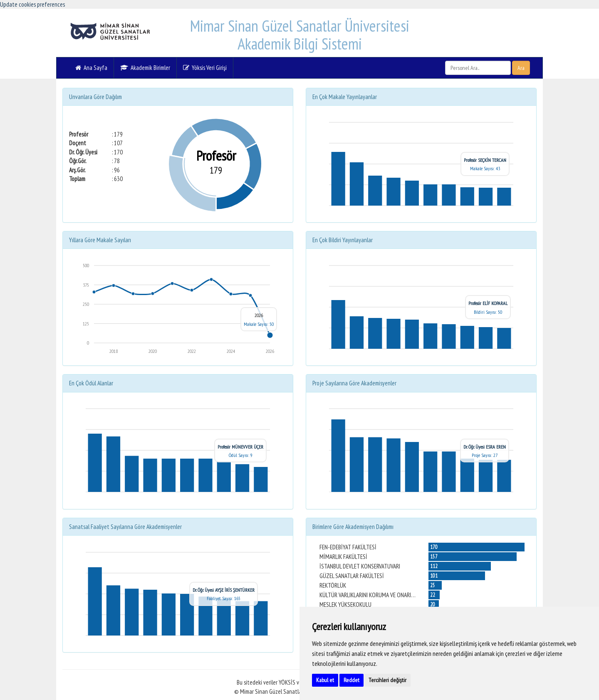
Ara (521, 68)
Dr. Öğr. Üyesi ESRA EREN (485, 447)
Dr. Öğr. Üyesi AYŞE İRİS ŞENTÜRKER (224, 590)
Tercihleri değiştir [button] (387, 680)
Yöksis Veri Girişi (205, 68)
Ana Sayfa (91, 68)
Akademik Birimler (145, 68)
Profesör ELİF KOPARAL (488, 303)
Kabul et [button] (325, 680)
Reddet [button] (351, 680)
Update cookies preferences (32, 4)
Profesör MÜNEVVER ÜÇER (240, 447)
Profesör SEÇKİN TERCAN (485, 160)
